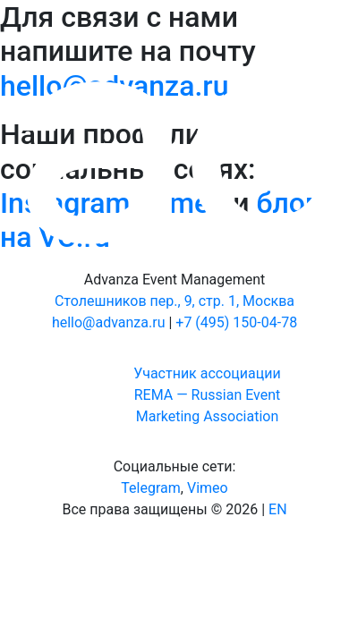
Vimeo (208, 488)
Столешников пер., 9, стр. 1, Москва (174, 301)
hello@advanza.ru (109, 322)
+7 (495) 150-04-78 (236, 322)
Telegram (150, 488)
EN (278, 509)
